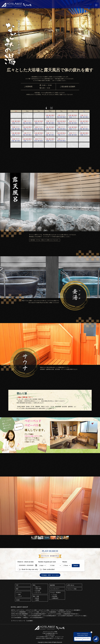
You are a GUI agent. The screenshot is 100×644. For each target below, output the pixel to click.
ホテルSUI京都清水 (16, 618)
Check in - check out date (26, 562)
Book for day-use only (28, 569)
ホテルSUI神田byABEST (50, 616)
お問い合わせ (71, 585)
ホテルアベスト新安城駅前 (73, 610)
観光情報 (55, 596)
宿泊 (34, 585)
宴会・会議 (36, 596)
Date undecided (46, 569)
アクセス (55, 594)
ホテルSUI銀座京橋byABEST (38, 614)
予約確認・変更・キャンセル (50, 575)
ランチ (20, 596)
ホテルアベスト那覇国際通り (19, 612)
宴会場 (37, 598)
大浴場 (18, 600)
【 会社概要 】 (30, 621)
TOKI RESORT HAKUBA (64, 612)
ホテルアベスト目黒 (31, 610)
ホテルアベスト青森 (34, 612)
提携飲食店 (55, 598)
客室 (17, 589)
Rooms (65, 562)
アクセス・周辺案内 (55, 592)
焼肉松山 (26, 618)
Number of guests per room (43, 562)
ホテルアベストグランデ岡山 (19, 616)
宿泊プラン (38, 587)
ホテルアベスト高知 (44, 610)
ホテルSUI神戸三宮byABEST (66, 616)
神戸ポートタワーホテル (18, 610)
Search (76, 566)
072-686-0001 (51, 635)
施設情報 (52, 585)
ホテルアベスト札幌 (80, 616)
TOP (17, 585)
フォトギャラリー (55, 589)
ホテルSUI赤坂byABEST (35, 616)
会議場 (37, 600)
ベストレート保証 (72, 589)
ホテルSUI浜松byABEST (36, 618)
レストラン (19, 592)
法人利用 (38, 591)
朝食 (19, 594)
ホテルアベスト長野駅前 (57, 610)
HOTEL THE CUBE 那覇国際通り (20, 614)
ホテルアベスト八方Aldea (54, 614)
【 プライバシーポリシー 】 (18, 621)
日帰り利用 (38, 589)
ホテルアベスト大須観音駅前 (48, 612)
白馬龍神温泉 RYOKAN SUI (70, 614)
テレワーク (38, 593)
